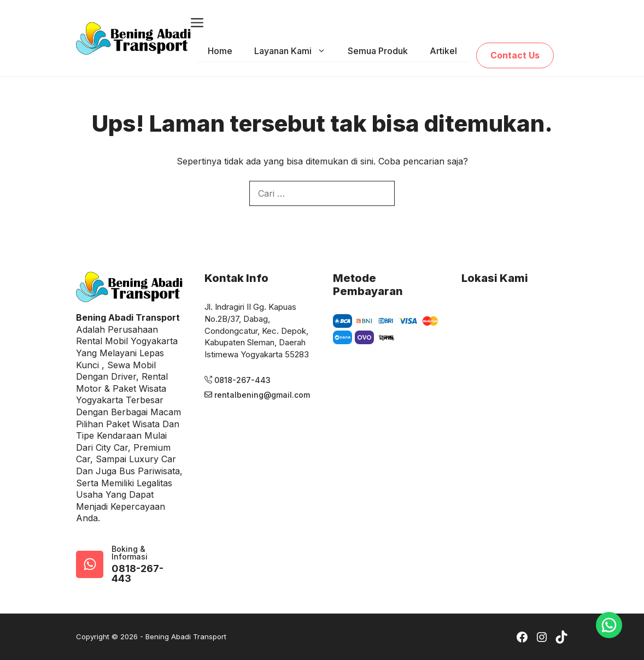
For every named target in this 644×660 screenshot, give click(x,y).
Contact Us (515, 55)
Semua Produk (378, 51)
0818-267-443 (137, 574)
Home (220, 51)
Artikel (443, 51)
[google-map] (90, 564)
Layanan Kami (295, 51)
